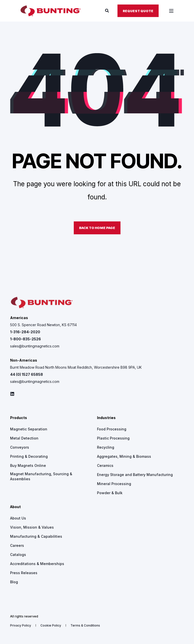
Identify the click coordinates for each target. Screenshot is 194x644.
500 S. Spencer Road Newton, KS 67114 (43, 325)
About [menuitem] (15, 507)
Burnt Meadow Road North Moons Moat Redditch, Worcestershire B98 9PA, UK (76, 367)
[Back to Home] (51, 11)
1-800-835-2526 (26, 339)
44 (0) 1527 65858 (27, 374)
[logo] (42, 303)
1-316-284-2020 (25, 332)
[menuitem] (29, 429)
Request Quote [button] (138, 11)
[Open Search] (107, 11)
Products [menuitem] (19, 418)
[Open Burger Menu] (171, 11)
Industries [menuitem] (106, 418)
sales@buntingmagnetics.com (35, 346)
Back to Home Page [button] (97, 228)
